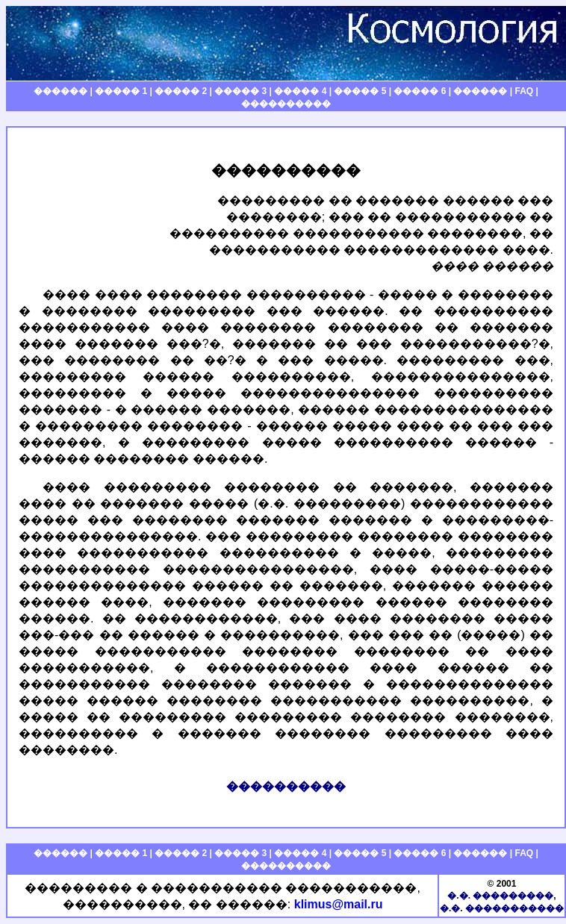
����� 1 (121, 91)
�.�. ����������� (502, 908)
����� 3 (240, 91)
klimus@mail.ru (339, 904)
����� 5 (360, 91)
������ (60, 91)
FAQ (524, 91)
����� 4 (300, 91)
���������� (286, 104)
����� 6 (420, 91)
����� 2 (181, 91)
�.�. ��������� (500, 896)
